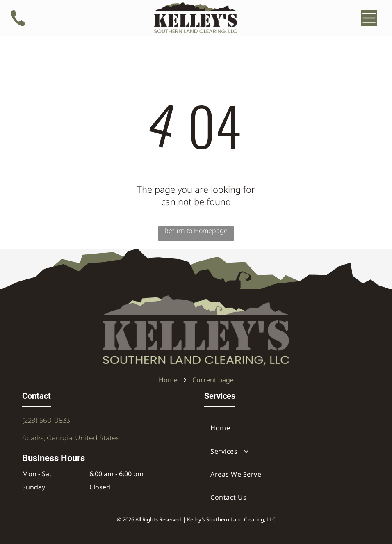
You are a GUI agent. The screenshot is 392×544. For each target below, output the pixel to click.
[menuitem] (287, 428)
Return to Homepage (196, 231)
